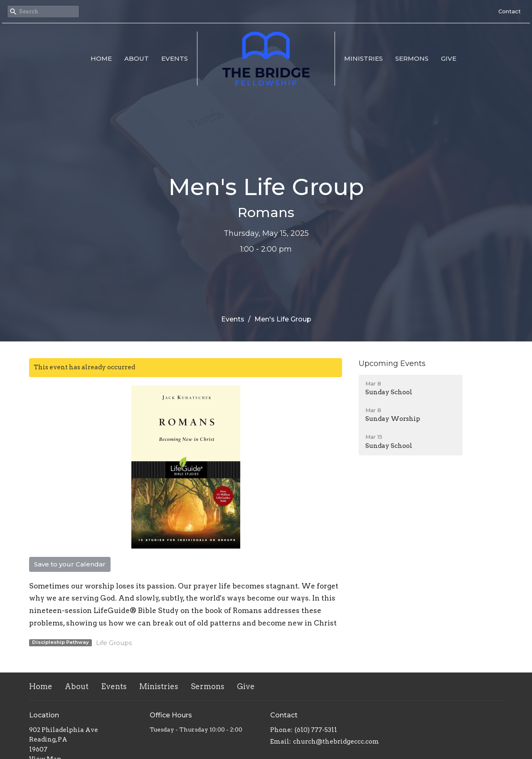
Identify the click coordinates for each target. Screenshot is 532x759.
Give (449, 58)
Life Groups (114, 643)
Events (175, 58)
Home (101, 58)
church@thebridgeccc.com (336, 742)
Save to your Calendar (70, 564)
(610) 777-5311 (316, 730)
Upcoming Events (392, 363)
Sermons (412, 58)
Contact (510, 11)
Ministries (363, 58)
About (137, 58)
